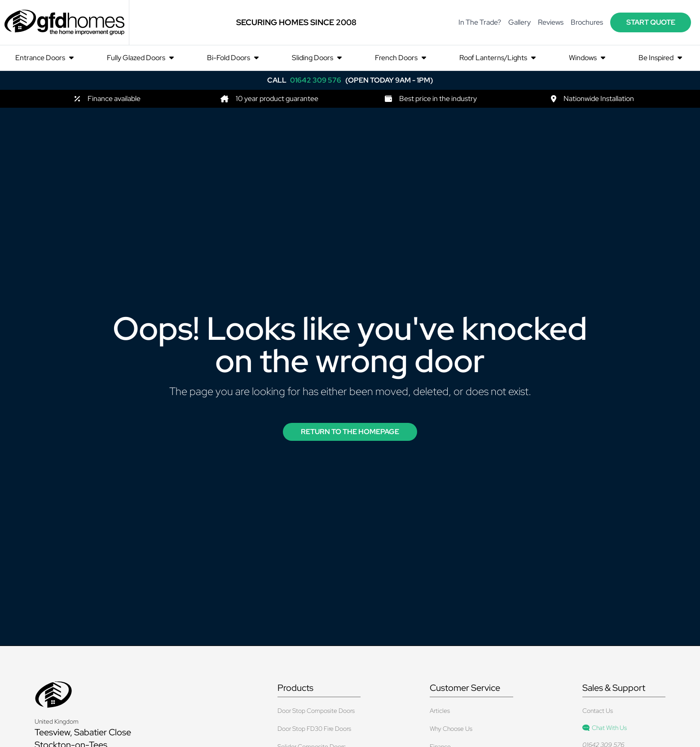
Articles (440, 711)
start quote (651, 22)
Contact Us (598, 711)
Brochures (587, 22)
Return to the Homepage (350, 432)
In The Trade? (480, 22)
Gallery (519, 22)
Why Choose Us (451, 729)
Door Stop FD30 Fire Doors (314, 729)
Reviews (551, 22)
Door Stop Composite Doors (316, 711)
